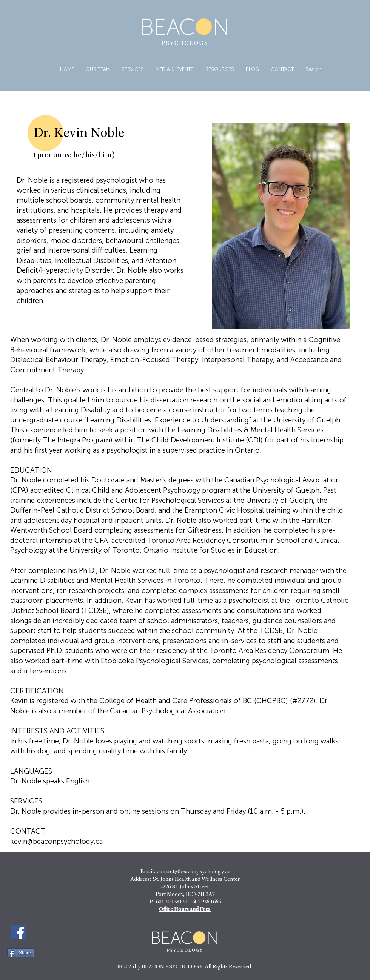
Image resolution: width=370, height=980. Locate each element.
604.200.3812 (170, 902)
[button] (133, 69)
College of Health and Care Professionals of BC (176, 701)
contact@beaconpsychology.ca (193, 872)
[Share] (21, 953)
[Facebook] (19, 932)
